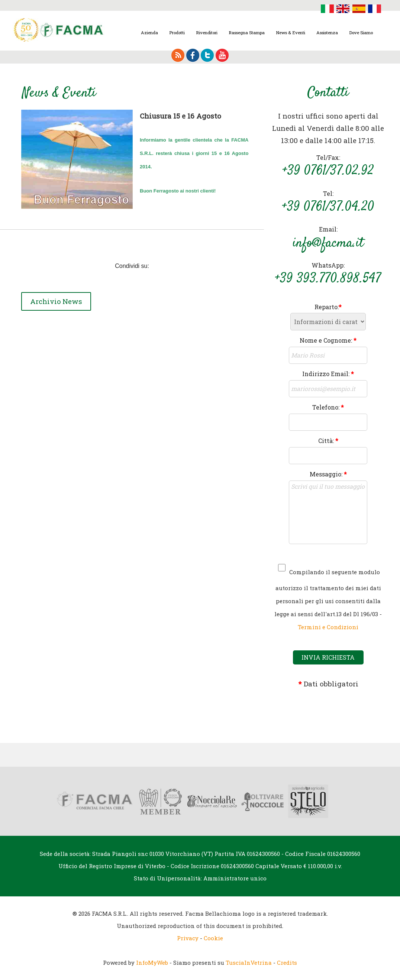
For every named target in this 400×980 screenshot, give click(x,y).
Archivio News (57, 302)
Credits (287, 963)
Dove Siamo (361, 33)
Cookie (213, 938)
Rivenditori (207, 33)
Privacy (188, 938)
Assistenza (327, 33)
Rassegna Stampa (247, 33)
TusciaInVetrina (249, 963)
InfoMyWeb (152, 963)
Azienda (149, 33)
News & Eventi (291, 33)
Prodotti (177, 33)
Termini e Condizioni (328, 627)
